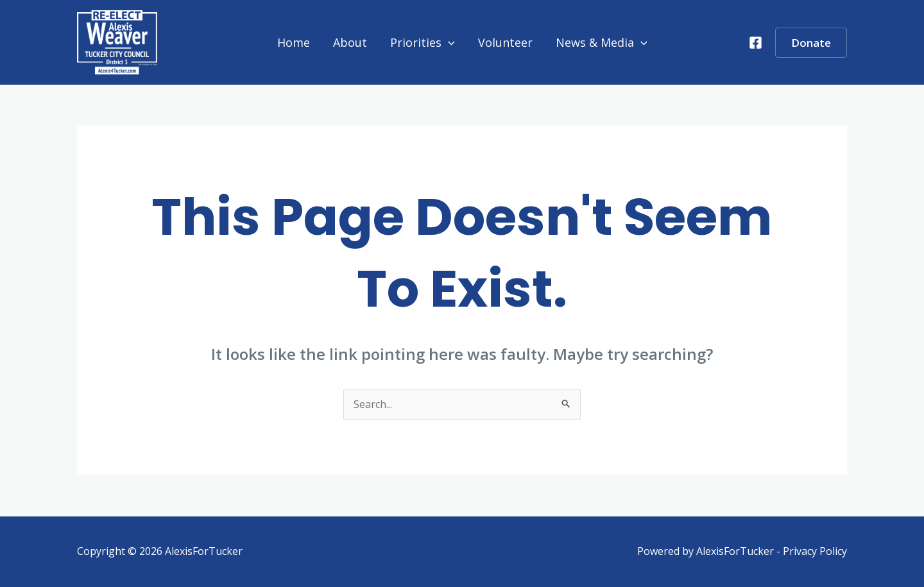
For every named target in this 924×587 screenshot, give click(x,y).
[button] (811, 43)
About (350, 42)
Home (294, 42)
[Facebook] (756, 43)
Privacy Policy (815, 551)
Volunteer (505, 42)
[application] (448, 42)
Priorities (423, 42)
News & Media (602, 42)
